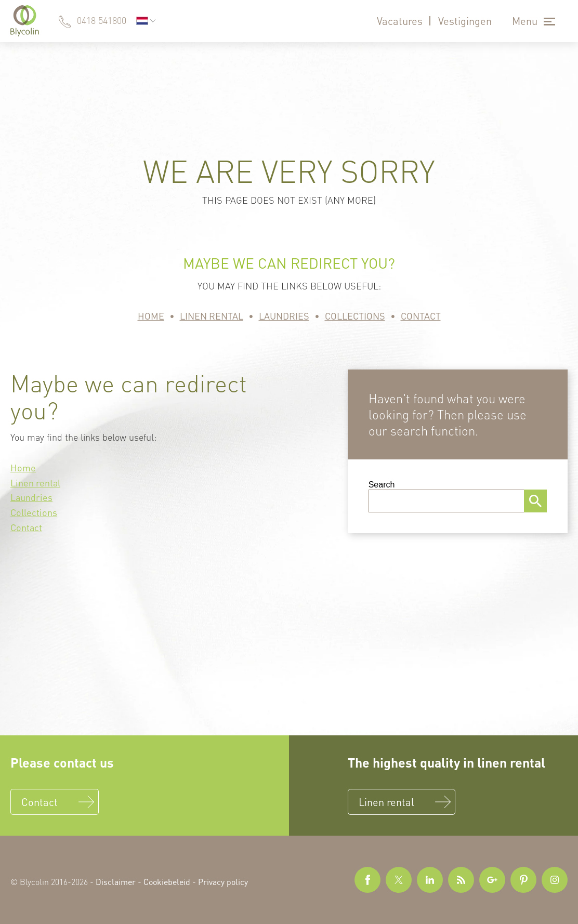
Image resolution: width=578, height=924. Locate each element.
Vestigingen (465, 21)
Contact (421, 316)
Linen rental (212, 316)
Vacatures (400, 21)
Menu (525, 21)
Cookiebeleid (167, 882)
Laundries (284, 316)
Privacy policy (223, 882)
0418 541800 (102, 20)
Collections (355, 316)
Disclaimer (116, 882)
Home (151, 316)
